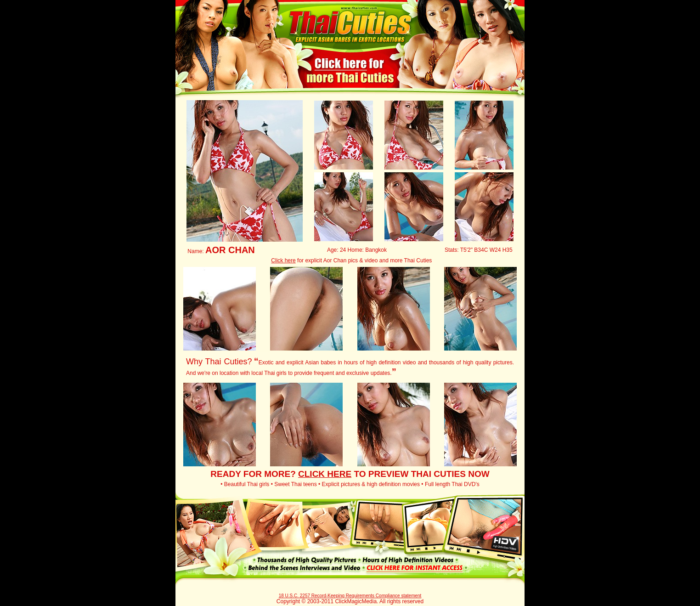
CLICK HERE (325, 474)
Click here (283, 261)
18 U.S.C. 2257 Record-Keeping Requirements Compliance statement (350, 596)
